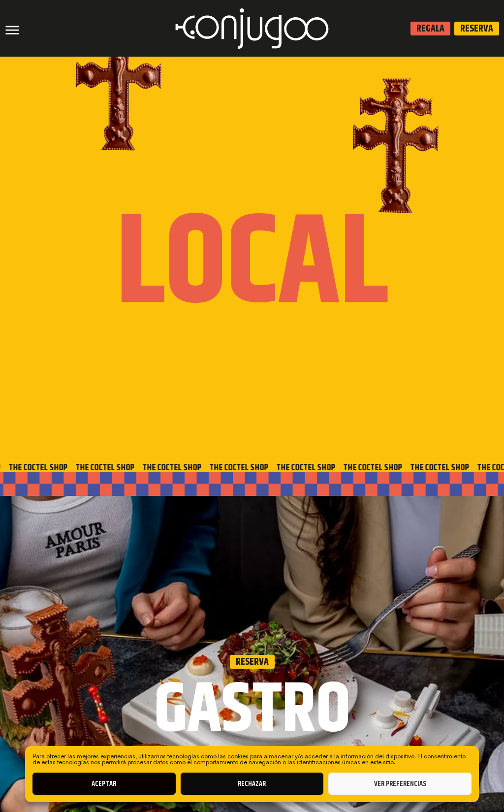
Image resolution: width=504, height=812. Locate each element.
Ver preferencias (400, 783)
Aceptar (104, 783)
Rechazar (252, 783)
